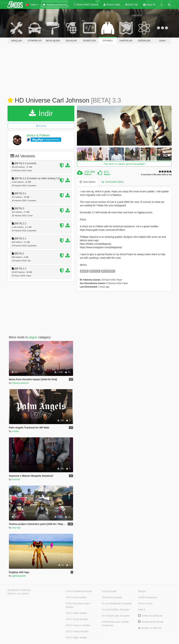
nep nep (16, 528)
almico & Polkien (38, 135)
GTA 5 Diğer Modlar (76, 638)
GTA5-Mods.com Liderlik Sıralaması (115, 624)
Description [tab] (88, 182)
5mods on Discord (150, 628)
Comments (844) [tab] (112, 182)
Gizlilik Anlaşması (148, 597)
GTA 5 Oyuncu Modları (78, 625)
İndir (41, 113)
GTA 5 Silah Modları (77, 613)
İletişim (142, 591)
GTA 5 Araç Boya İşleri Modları (78, 605)
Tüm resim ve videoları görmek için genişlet (124, 164)
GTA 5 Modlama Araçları (79, 591)
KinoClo (16, 479)
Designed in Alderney (19, 590)
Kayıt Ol (149, 5)
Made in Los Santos (18, 594)
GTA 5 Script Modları (77, 619)
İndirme (88, 174)
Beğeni (107, 174)
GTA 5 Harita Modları (77, 631)
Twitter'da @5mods (150, 616)
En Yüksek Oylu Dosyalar (116, 616)
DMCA (142, 610)
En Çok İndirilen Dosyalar (116, 610)
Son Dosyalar (109, 591)
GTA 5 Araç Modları (76, 597)
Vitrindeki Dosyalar (112, 597)
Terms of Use (145, 603)
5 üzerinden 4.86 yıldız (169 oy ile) (156, 175)
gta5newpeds (19, 576)
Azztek (15, 431)
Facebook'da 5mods (151, 622)
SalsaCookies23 (20, 383)
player (33, 337)
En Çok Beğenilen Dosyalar (117, 603)
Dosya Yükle (112, 5)
